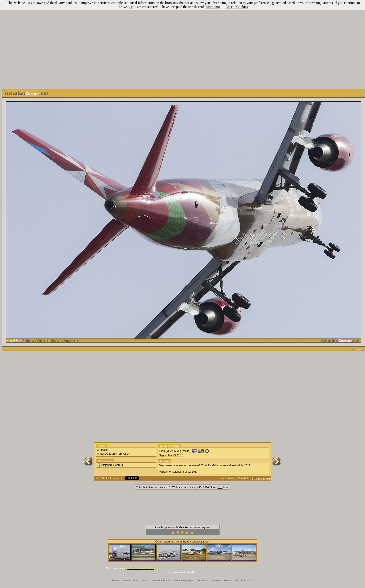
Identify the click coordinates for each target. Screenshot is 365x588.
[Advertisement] (42, 43)
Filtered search (262, 479)
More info (213, 7)
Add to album (227, 478)
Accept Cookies (237, 7)
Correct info (243, 478)
